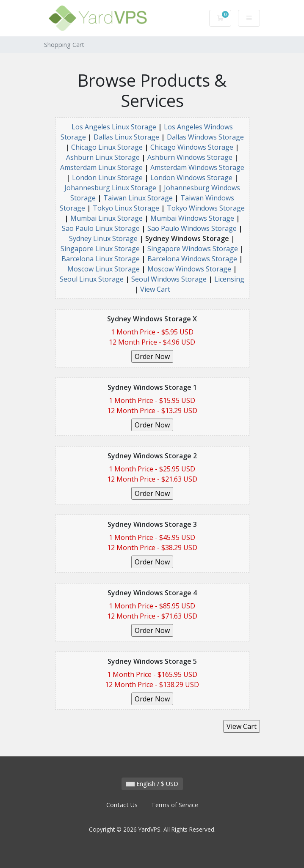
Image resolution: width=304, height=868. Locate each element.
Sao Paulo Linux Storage (101, 228)
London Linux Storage (107, 178)
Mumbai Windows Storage (192, 218)
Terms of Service (175, 805)
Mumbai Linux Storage (106, 218)
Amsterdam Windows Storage (197, 167)
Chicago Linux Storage (107, 147)
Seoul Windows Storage (169, 279)
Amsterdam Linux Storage (101, 167)
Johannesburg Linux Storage (110, 188)
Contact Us (122, 805)
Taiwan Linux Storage (138, 198)
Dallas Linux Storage (126, 137)
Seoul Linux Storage (92, 279)
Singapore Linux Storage (100, 249)
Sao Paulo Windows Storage (192, 228)
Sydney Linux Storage (103, 238)
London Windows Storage (191, 178)
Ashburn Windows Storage (190, 157)
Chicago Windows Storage (192, 147)
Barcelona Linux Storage (101, 259)
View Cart (155, 289)
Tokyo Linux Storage (126, 208)
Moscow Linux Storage (104, 269)
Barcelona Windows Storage (192, 259)
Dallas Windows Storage (205, 137)
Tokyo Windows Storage (206, 208)
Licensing (229, 279)
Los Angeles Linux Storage (114, 127)
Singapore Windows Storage (193, 249)
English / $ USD (152, 784)
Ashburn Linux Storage (103, 157)
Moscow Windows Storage (189, 269)
